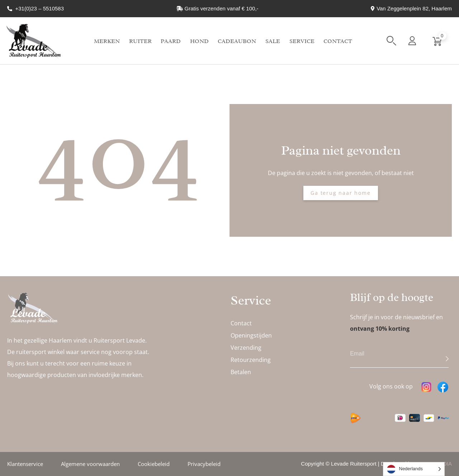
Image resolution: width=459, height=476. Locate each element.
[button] (391, 41)
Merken (107, 41)
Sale (273, 41)
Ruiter (140, 41)
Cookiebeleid (154, 464)
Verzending (246, 348)
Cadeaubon (237, 41)
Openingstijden (251, 335)
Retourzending (251, 360)
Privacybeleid (204, 464)
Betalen (241, 372)
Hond (199, 41)
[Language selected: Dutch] (414, 469)
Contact (338, 41)
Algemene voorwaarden (90, 464)
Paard (171, 41)
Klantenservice (25, 464)
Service (302, 41)
